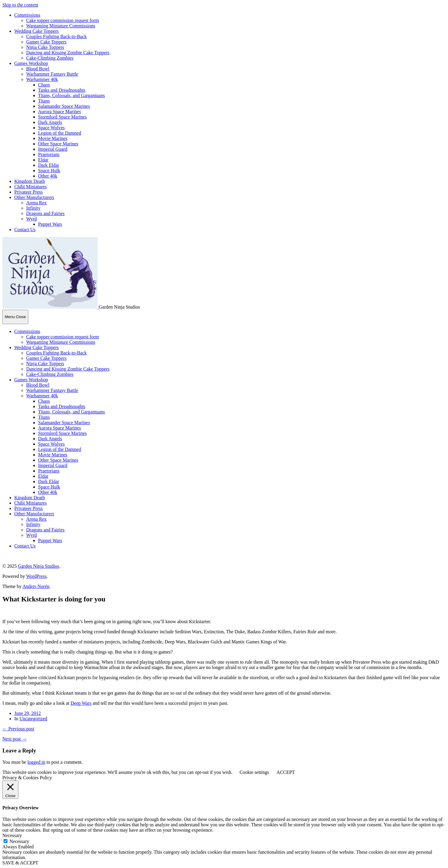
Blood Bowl (38, 69)
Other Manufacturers (34, 197)
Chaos (44, 85)
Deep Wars (81, 703)
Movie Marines (53, 138)
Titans (44, 101)
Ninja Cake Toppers (45, 47)
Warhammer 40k (42, 79)
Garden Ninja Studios (39, 566)
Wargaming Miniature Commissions (61, 26)
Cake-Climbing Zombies (50, 58)
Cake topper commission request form (62, 20)
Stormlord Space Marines (62, 117)
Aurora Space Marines (59, 112)
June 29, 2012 (28, 713)
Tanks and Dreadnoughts (62, 90)
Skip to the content (20, 5)
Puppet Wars (50, 224)
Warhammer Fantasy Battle (52, 74)
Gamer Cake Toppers (46, 42)
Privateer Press (29, 192)
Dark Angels (50, 122)
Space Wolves (51, 128)
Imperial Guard (53, 149)
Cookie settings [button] (254, 772)
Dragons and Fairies (45, 213)
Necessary (19, 841)
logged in (36, 762)
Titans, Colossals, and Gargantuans (71, 95)
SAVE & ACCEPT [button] (20, 863)
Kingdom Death (30, 181)
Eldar (43, 160)
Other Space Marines (58, 144)
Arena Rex (36, 203)
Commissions (27, 15)
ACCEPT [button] (285, 772)
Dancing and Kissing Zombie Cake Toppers (68, 53)
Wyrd (31, 219)
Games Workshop (31, 63)
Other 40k (48, 176)
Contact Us (25, 230)
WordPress (36, 576)
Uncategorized (33, 719)
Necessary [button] (12, 835)
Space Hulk (49, 171)
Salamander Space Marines (64, 106)
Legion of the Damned (59, 133)
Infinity (33, 208)
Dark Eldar (49, 165)
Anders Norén (36, 586)
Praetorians (49, 154)
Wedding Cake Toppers (36, 31)
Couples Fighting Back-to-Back (57, 36)
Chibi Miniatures (30, 187)
